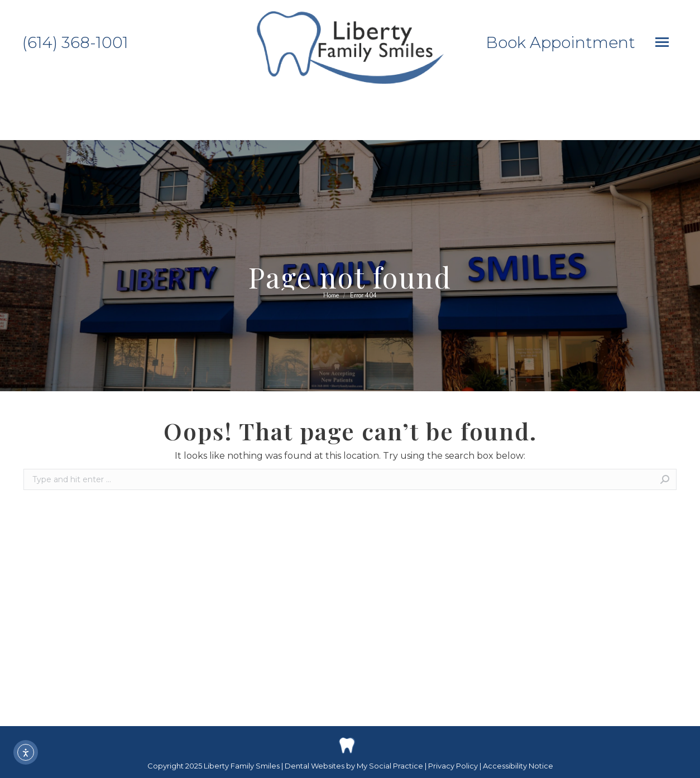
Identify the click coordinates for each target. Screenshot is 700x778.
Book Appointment (560, 42)
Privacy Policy (454, 766)
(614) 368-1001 (75, 42)
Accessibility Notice (518, 766)
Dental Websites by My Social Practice (354, 766)
